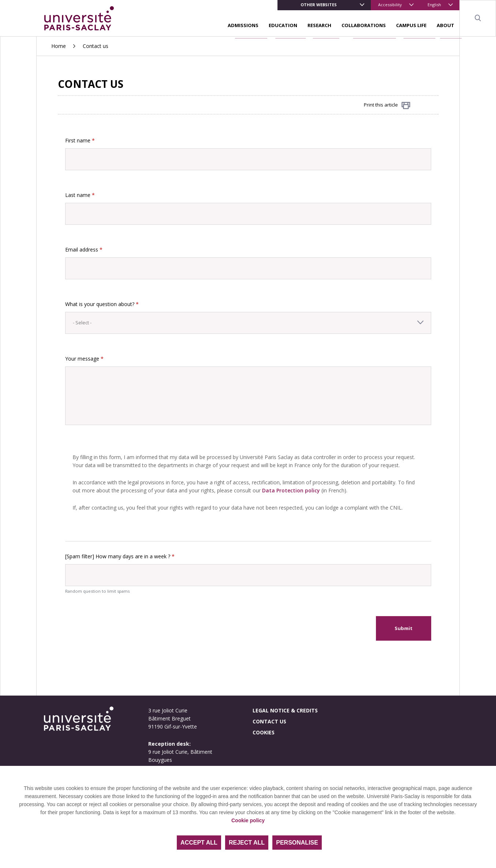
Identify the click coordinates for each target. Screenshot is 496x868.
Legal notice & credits (285, 710)
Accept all (199, 843)
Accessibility (390, 5)
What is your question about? (102, 304)
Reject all (247, 843)
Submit (404, 628)
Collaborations (364, 25)
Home (59, 46)
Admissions (243, 25)
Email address (84, 249)
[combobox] (248, 323)
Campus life (411, 25)
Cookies (264, 732)
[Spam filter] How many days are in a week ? (120, 556)
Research (319, 25)
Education (283, 25)
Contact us (269, 721)
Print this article (387, 105)
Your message (84, 359)
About (445, 25)
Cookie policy (248, 820)
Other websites (319, 5)
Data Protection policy (291, 490)
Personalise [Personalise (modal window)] (297, 843)
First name (80, 140)
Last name (80, 195)
